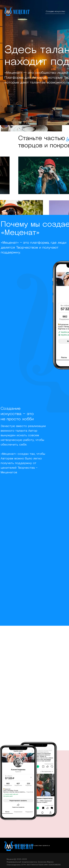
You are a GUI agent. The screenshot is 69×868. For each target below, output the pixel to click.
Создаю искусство (55, 12)
